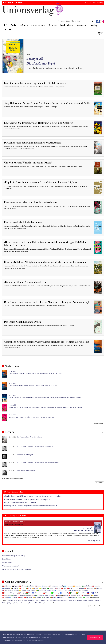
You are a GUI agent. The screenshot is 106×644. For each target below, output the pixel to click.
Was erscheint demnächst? (11, 566)
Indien (14, 595)
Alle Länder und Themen (96, 606)
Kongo (53, 597)
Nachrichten (67, 25)
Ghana (29, 593)
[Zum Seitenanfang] (103, 367)
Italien (58, 595)
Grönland (46, 593)
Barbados (14, 588)
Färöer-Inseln (66, 591)
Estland (58, 591)
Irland (39, 595)
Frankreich (83, 591)
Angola (38, 586)
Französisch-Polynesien (10, 593)
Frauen (70, 601)
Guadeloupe (55, 593)
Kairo (47, 601)
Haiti (89, 593)
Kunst (75, 601)
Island (45, 595)
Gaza (49, 603)
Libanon (79, 597)
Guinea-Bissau (81, 593)
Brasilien (43, 588)
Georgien (22, 593)
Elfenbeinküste (41, 591)
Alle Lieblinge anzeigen (94, 541)
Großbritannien (64, 601)
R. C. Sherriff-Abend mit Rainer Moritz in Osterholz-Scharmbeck (38, 463)
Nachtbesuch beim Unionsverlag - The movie (17, 569)
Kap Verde (13, 597)
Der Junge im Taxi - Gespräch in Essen (30, 437)
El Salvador (31, 591)
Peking (15, 601)
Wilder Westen (39, 603)
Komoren (46, 597)
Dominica (98, 588)
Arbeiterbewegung (23, 603)
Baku (34, 601)
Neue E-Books (7, 563)
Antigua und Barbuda (56, 586)
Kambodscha (85, 595)
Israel (51, 595)
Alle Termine (99, 483)
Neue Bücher (6, 559)
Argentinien (68, 586)
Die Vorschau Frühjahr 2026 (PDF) (14, 556)
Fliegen (38, 601)
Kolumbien (37, 597)
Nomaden (32, 603)
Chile (58, 588)
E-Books (24, 25)
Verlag (95, 25)
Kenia (21, 597)
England (50, 591)
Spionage (90, 601)
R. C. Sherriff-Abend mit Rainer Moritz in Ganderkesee (35, 447)
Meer (51, 601)
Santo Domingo (22, 601)
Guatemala (64, 593)
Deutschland (89, 588)
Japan (71, 595)
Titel (13, 25)
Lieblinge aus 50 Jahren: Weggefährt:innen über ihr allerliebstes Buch (31, 506)
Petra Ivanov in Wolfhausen (26, 471)
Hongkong (6, 595)
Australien (6, 588)
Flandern (80, 601)
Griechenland (37, 593)
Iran (34, 595)
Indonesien (21, 595)
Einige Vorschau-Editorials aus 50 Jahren (20, 503)
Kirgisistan (28, 597)
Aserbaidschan (87, 586)
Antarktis (45, 586)
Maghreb (11, 603)
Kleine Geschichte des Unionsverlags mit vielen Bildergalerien (28, 499)
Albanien (23, 586)
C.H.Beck (96, 601)
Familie (85, 601)
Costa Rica (71, 588)
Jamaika (64, 595)
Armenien (77, 586)
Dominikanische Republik (10, 591)
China (64, 588)
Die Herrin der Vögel (41, 64)
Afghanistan (7, 586)
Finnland (75, 591)
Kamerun (95, 595)
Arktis (16, 603)
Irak (28, 595)
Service (8, 29)
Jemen (77, 595)
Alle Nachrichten (98, 423)
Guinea (72, 593)
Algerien (31, 586)
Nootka (43, 601)
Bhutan (35, 588)
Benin (29, 588)
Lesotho (71, 597)
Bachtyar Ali (35, 59)
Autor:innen (38, 25)
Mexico (30, 601)
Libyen (86, 597)
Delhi (46, 603)
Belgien (22, 588)
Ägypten (15, 586)
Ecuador (23, 591)
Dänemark (80, 588)
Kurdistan (56, 601)
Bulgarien (51, 588)
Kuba (59, 597)
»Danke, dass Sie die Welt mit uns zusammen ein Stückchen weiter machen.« (33, 496)
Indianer (11, 601)
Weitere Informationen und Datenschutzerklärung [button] (24, 640)
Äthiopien (96, 586)
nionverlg (33, 10)
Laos (65, 597)
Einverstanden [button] (95, 638)
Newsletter (82, 25)
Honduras (96, 593)
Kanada (5, 597)
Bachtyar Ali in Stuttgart (25, 455)
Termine (52, 25)
